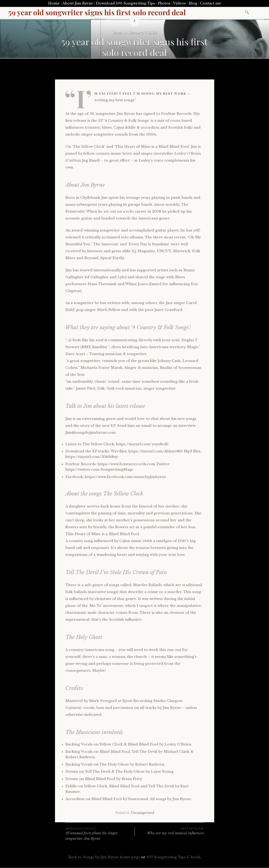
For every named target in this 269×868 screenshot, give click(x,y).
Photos (164, 3)
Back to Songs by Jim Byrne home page (104, 857)
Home (54, 3)
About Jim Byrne (78, 3)
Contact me (211, 3)
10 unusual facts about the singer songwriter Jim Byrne (100, 834)
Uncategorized (142, 813)
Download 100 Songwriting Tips (125, 3)
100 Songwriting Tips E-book (173, 857)
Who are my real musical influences (169, 831)
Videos (179, 3)
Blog (193, 3)
